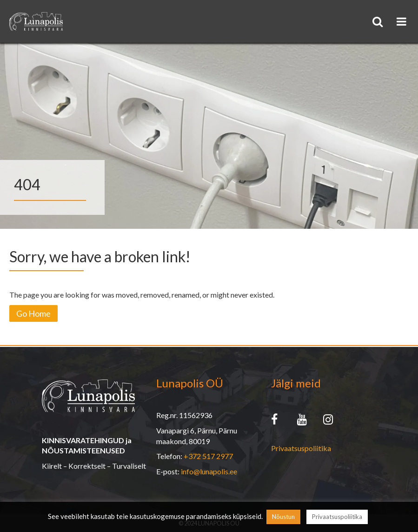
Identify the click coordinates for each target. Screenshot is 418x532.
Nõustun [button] (283, 517)
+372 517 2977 (208, 456)
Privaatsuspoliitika (301, 448)
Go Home (33, 313)
